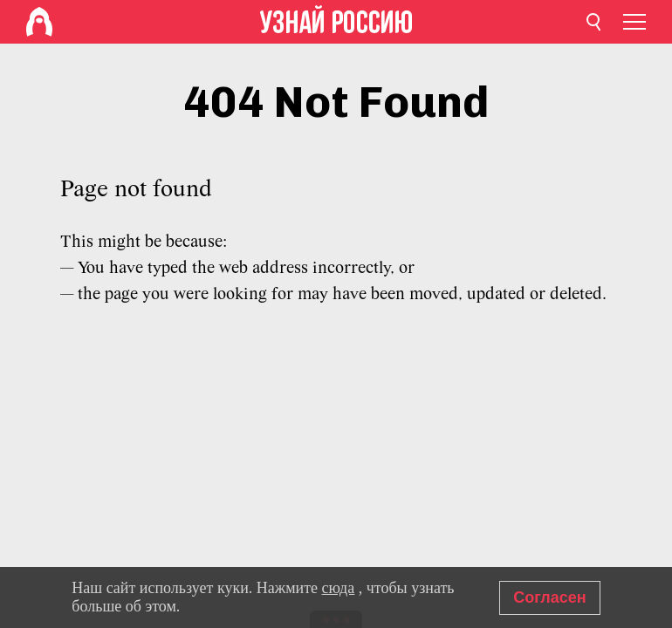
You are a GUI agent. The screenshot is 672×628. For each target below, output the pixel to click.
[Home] (39, 22)
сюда (339, 588)
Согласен (549, 597)
